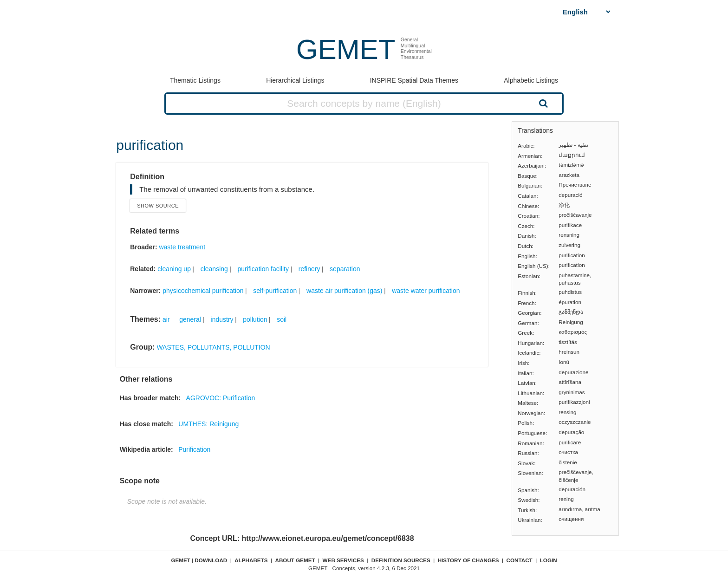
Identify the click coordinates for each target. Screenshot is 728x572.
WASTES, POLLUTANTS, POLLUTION (213, 347)
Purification (194, 449)
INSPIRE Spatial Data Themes (414, 80)
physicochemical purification (203, 291)
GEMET (346, 49)
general (190, 319)
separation (345, 269)
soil (282, 319)
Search (542, 103)
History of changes (468, 560)
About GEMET (295, 560)
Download (211, 560)
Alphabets (251, 560)
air (166, 319)
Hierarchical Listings (295, 80)
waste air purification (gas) (344, 291)
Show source (158, 206)
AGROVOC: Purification (221, 398)
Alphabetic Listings (531, 80)
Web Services (343, 560)
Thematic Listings (195, 80)
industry (222, 319)
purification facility (263, 269)
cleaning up (174, 269)
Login (549, 560)
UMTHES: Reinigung (208, 424)
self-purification (275, 291)
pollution (255, 319)
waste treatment (182, 247)
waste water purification (426, 291)
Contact (520, 560)
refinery (309, 269)
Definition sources (401, 560)
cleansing (214, 269)
